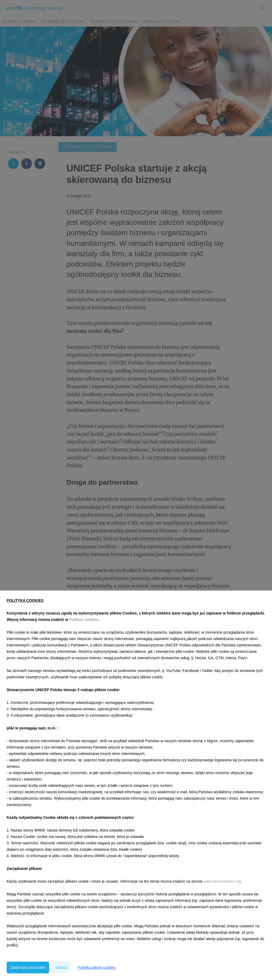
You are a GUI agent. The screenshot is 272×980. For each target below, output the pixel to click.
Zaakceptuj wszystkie (28, 967)
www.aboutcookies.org (222, 881)
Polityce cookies (84, 620)
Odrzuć (61, 967)
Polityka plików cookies (97, 967)
